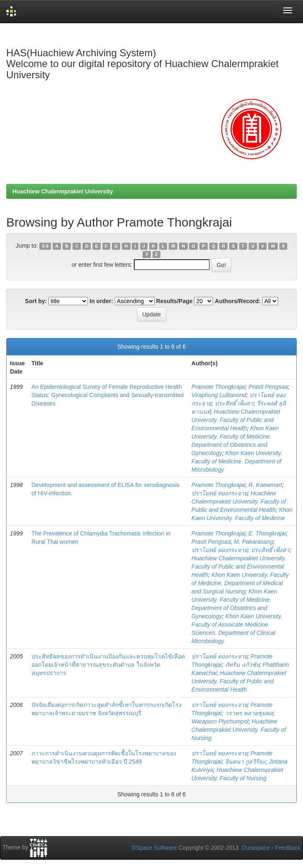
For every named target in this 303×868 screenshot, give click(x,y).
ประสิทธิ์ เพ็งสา (234, 403)
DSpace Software (154, 848)
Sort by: (36, 301)
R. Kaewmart (265, 485)
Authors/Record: (238, 301)
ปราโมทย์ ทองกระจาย (219, 493)
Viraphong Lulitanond (219, 395)
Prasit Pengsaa (268, 387)
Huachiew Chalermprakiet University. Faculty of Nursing (239, 730)
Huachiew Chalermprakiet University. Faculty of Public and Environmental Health (236, 420)
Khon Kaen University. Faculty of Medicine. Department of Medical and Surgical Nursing (240, 583)
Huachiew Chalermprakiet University (63, 191)
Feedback (288, 848)
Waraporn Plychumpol (220, 721)
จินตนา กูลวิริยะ (245, 762)
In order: (101, 301)
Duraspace (256, 848)
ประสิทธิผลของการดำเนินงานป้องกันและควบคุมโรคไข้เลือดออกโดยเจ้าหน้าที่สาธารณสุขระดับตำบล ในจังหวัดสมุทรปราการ (108, 665)
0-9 (45, 246)
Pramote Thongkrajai (218, 387)
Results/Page (175, 301)
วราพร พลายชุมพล (249, 713)
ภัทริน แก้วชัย (242, 665)
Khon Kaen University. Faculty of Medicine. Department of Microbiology (237, 461)
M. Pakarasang (254, 542)
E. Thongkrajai (267, 533)
